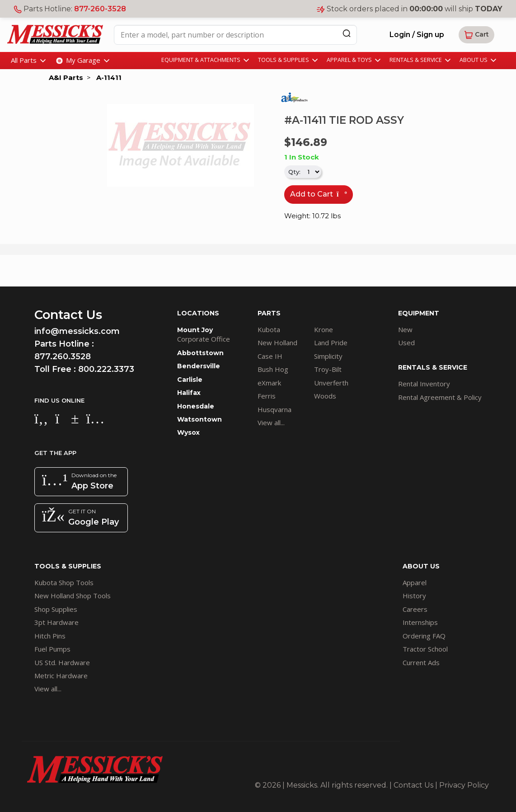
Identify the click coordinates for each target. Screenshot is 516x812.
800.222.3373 (106, 369)
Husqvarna (274, 409)
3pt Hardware (56, 622)
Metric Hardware (61, 676)
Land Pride (331, 343)
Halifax (189, 393)
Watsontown (199, 419)
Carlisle (190, 380)
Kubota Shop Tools (64, 582)
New (405, 329)
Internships (420, 622)
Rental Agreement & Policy (440, 397)
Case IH (270, 356)
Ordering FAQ (424, 636)
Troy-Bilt (328, 369)
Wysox (188, 432)
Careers (415, 609)
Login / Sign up (417, 35)
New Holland (277, 343)
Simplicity (328, 356)
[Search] (347, 33)
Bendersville (199, 366)
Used (406, 343)
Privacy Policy (464, 785)
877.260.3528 (63, 357)
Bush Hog (273, 369)
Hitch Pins (50, 636)
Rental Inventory (424, 384)
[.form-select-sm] (312, 172)
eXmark (269, 383)
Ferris (267, 396)
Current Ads (421, 662)
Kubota (269, 329)
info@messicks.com (77, 331)
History (414, 596)
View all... (271, 422)
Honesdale (196, 406)
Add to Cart (319, 194)
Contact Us (413, 785)
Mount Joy (195, 330)
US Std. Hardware (62, 662)
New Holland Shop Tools (73, 596)
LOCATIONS (198, 313)
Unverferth (331, 383)
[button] (476, 35)
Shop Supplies (56, 609)
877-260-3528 (100, 9)
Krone (324, 329)
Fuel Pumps (52, 649)
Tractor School (425, 649)
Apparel (415, 582)
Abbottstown (200, 353)
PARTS (269, 313)
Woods (325, 396)
